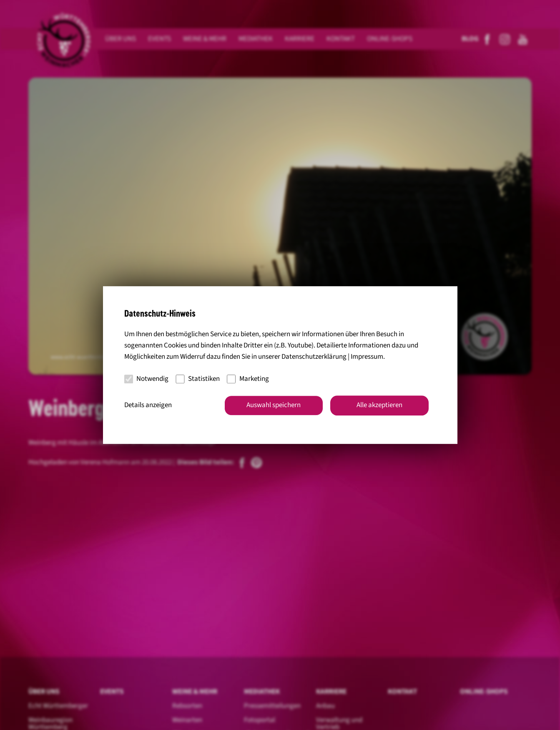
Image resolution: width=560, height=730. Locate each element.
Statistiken (198, 379)
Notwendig (147, 379)
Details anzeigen (148, 405)
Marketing (248, 379)
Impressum (367, 357)
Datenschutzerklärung (314, 357)
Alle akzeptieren (379, 405)
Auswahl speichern (274, 405)
